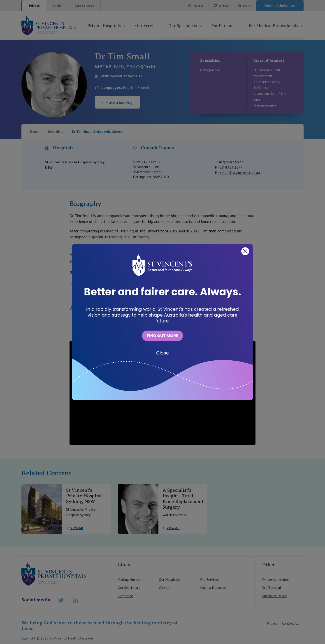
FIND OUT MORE (162, 336)
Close (162, 353)
